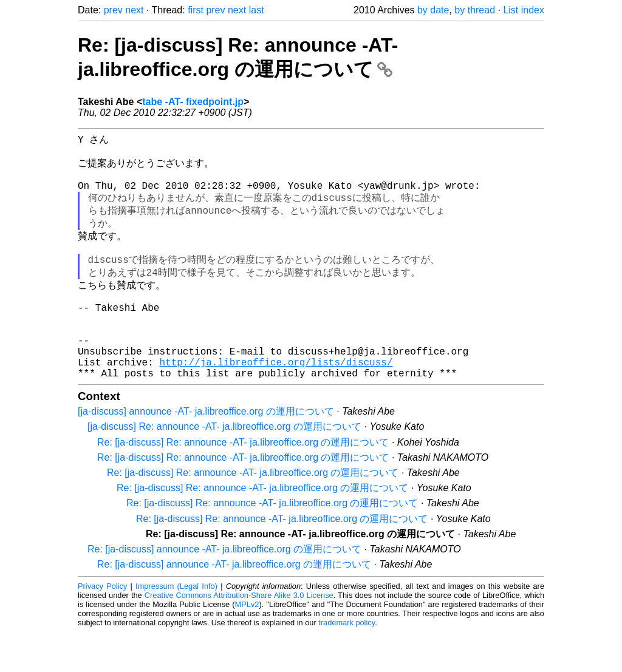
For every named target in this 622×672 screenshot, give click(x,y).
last (257, 10)
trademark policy (347, 663)
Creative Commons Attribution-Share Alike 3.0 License (239, 635)
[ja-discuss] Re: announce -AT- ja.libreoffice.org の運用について (224, 467)
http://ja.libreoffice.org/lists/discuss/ (276, 399)
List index (524, 10)
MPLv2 (247, 644)
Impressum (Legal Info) (176, 626)
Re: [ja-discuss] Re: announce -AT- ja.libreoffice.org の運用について (243, 482)
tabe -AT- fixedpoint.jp (193, 102)
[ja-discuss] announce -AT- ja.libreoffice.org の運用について (206, 451)
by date (433, 10)
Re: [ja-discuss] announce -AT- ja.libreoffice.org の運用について (224, 589)
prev (113, 10)
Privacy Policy (102, 626)
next (134, 10)
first (196, 10)
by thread (475, 10)
